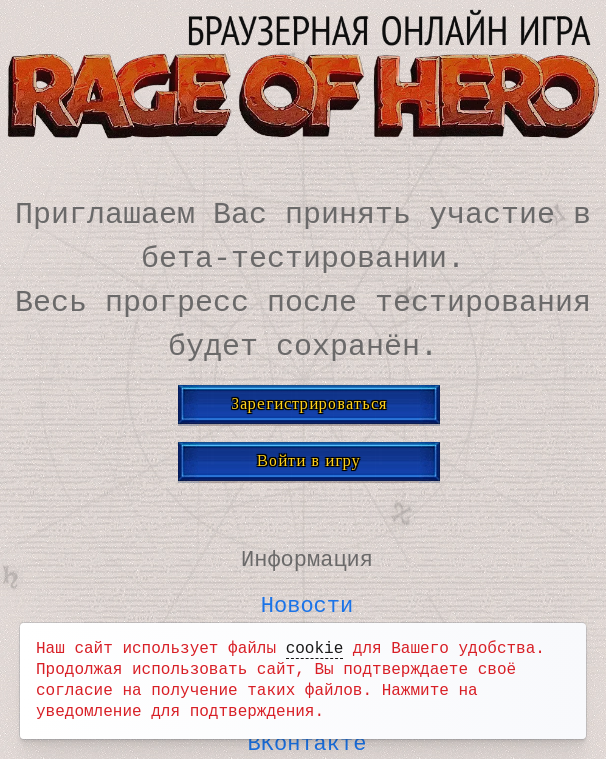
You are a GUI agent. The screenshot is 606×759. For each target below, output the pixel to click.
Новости (307, 602)
